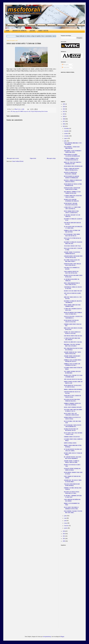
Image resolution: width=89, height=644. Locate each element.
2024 (64, 107)
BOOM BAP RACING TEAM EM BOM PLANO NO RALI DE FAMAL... (72, 189)
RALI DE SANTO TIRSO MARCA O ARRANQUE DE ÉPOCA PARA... (71, 508)
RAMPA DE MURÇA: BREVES (70, 443)
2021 (64, 114)
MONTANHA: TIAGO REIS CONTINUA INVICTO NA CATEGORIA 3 (72, 345)
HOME (7, 31)
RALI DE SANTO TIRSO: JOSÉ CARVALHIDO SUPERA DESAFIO (71, 414)
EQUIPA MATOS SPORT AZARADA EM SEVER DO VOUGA (72, 396)
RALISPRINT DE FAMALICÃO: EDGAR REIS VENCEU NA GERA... (73, 243)
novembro (67, 131)
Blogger (62, 637)
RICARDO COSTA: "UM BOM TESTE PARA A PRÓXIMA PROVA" (73, 376)
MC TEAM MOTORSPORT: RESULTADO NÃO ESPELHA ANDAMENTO (73, 458)
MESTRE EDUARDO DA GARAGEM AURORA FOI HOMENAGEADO (71, 177)
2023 (64, 109)
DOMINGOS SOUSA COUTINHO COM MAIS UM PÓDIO (72, 231)
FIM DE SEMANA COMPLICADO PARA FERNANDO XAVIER (72, 306)
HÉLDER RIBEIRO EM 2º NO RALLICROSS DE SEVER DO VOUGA (73, 386)
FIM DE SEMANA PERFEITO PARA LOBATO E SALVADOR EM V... (71, 212)
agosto (66, 138)
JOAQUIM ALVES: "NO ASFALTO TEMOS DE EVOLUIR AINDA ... (73, 481)
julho (66, 141)
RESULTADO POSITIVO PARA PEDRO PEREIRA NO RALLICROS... (72, 400)
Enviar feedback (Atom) (18, 161)
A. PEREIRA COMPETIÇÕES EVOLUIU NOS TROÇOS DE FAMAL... (73, 196)
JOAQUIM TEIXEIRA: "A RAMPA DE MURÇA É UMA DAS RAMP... (72, 462)
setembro (67, 136)
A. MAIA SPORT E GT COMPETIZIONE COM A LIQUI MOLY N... (72, 208)
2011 (64, 539)
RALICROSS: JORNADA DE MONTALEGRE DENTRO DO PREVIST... (73, 181)
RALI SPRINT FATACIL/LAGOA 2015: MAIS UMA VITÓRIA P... (72, 261)
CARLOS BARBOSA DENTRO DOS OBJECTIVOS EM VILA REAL (71, 272)
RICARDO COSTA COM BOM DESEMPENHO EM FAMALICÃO (71, 200)
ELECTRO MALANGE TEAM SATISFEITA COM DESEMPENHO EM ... (73, 426)
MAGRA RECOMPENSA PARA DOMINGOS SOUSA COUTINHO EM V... (73, 313)
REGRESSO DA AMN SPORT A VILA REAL (73, 342)
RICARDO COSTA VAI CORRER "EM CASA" (73, 291)
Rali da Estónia (44, 111)
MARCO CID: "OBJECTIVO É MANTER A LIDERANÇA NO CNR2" (73, 163)
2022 (64, 112)
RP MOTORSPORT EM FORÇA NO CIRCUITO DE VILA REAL (71, 321)
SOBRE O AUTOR (43, 31)
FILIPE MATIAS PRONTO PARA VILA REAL (73, 336)
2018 (64, 119)
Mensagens (65, 65)
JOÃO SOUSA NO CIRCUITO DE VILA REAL (73, 379)
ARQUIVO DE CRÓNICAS (20, 31)
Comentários (66, 67)
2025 (64, 104)
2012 (64, 536)
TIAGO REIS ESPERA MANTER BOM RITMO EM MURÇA (72, 485)
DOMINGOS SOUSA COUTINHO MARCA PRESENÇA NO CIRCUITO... (73, 361)
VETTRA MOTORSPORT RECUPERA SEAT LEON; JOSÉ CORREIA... (73, 450)
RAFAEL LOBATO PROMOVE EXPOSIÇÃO (73, 407)
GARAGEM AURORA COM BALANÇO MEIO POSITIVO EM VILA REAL (73, 257)
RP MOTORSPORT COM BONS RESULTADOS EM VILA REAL (71, 204)
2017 (64, 121)
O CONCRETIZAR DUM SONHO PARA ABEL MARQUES (72, 339)
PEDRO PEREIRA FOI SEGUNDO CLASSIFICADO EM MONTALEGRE (72, 155)
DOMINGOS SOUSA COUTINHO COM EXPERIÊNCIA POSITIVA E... (72, 365)
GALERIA (32, 31)
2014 (64, 531)
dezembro (67, 129)
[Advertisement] (69, 570)
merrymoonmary (47, 637)
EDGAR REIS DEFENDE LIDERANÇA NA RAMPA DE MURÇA (72, 469)
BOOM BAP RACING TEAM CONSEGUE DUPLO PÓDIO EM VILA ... (72, 265)
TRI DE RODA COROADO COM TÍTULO (72, 246)
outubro (66, 134)
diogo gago (15, 111)
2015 (12, 111)
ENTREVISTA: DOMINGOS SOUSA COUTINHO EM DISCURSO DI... (71, 159)
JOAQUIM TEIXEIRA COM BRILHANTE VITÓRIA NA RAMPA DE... (72, 357)
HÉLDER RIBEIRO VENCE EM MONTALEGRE (73, 166)
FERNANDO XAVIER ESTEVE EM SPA (72, 437)
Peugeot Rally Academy (36, 111)
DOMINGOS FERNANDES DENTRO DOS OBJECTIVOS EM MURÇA (72, 404)
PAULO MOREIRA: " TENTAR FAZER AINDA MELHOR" (72, 148)
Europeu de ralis (27, 111)
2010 (64, 541)
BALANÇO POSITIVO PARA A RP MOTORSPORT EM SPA (71, 430)
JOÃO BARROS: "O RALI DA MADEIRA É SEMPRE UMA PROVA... (73, 152)
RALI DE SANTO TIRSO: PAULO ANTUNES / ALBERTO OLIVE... (73, 434)
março (66, 523)
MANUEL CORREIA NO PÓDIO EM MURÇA (73, 389)
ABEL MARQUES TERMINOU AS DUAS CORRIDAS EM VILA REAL (72, 193)
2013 (64, 534)
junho (66, 516)
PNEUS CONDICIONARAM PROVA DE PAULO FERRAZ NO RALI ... (72, 284)
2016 (64, 124)
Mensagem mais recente (13, 158)
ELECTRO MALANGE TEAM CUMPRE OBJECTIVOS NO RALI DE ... (72, 235)
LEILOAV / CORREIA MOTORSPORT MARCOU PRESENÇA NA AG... (72, 169)
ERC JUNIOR (21, 111)
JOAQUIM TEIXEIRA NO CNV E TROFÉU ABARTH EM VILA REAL (72, 353)
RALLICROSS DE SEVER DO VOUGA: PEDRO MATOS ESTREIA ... (72, 493)
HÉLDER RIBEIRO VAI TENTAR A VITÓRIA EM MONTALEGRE (73, 185)
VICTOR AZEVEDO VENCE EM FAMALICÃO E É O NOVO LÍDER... (73, 227)
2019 (64, 117)
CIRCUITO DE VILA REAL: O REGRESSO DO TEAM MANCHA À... (73, 317)
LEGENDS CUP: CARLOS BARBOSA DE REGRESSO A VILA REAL (72, 333)
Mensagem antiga (51, 158)
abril (65, 521)
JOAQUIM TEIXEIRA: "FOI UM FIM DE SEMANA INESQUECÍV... (72, 253)
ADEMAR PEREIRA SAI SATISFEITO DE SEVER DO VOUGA (72, 418)
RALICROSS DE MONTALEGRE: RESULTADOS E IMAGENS (71, 173)
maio (66, 518)
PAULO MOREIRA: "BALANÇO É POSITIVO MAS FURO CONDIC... (73, 512)
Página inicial (33, 158)
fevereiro (67, 526)
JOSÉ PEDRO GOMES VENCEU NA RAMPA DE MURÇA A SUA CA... (73, 410)
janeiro (66, 528)
